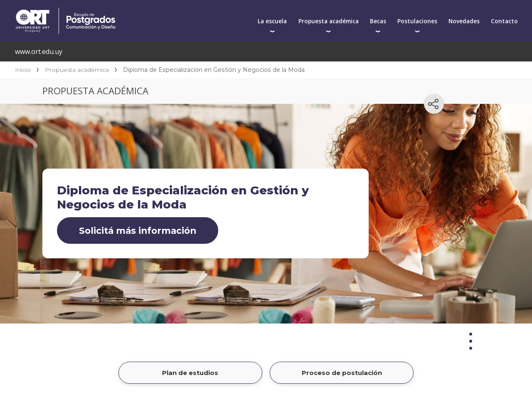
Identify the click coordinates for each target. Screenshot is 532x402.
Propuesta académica (329, 21)
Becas (378, 21)
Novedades (464, 21)
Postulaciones (417, 21)
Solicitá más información (138, 230)
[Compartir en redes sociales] (434, 104)
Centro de (138, 9)
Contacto (504, 21)
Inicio (23, 70)
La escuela (272, 21)
